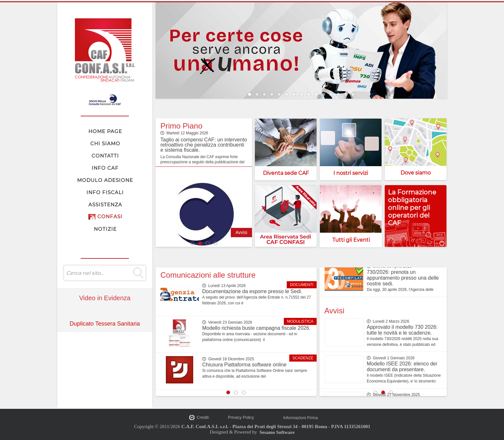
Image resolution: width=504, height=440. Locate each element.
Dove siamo (416, 173)
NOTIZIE (105, 229)
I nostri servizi (351, 173)
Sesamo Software (277, 432)
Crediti (203, 417)
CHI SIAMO (105, 144)
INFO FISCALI (105, 192)
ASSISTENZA (105, 205)
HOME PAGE (105, 131)
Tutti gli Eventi (351, 240)
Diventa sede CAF (286, 173)
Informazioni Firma (301, 418)
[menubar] (105, 180)
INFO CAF (105, 168)
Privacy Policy (241, 417)
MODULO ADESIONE (105, 180)
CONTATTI (105, 156)
